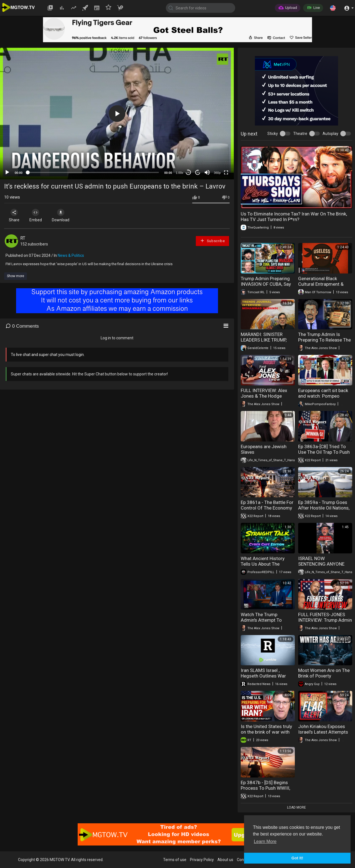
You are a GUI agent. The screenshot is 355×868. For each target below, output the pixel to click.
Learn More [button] (265, 841)
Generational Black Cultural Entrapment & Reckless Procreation (321, 284)
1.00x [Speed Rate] (180, 173)
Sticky (273, 134)
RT (23, 238)
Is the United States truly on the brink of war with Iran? (266, 732)
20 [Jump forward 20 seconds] (198, 173)
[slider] (93, 172)
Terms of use (175, 860)
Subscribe (212, 241)
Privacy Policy (202, 860)
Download (63, 215)
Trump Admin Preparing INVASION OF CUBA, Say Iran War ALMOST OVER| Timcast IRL (266, 287)
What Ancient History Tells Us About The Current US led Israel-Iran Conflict (267, 567)
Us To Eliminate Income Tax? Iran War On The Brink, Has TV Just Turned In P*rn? (294, 217)
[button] (333, 8)
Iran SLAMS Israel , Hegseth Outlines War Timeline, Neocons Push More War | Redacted (266, 679)
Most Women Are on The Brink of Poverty (324, 673)
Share (14, 215)
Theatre (300, 134)
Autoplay (330, 134)
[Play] (7, 172)
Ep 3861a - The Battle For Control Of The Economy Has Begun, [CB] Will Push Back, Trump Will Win (267, 511)
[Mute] (207, 172)
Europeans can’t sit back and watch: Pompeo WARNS (323, 396)
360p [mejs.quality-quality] (217, 173)
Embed (37, 215)
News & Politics (71, 255)
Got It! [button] (297, 858)
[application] (117, 114)
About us (225, 860)
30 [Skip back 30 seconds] (188, 173)
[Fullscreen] (226, 172)
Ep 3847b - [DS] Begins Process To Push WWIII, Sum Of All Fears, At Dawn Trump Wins (265, 791)
